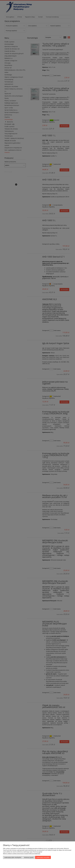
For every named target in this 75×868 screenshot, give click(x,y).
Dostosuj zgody (29, 857)
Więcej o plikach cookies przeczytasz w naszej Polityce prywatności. (22, 854)
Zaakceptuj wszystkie (43, 857)
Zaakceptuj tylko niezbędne (13, 857)
